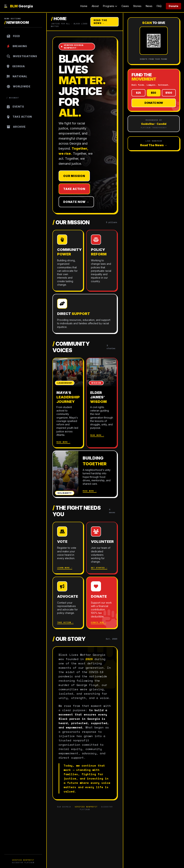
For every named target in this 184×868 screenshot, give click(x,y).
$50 (154, 93)
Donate (173, 6)
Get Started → (99, 568)
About (95, 6)
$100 (169, 93)
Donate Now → (76, 202)
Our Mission (74, 176)
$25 (138, 93)
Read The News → (100, 22)
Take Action (74, 189)
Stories (137, 6)
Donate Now (154, 103)
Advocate (68, 596)
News (149, 6)
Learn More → (65, 568)
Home (84, 6)
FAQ (159, 6)
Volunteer (102, 542)
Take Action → (65, 622)
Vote (62, 542)
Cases (125, 6)
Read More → (63, 442)
